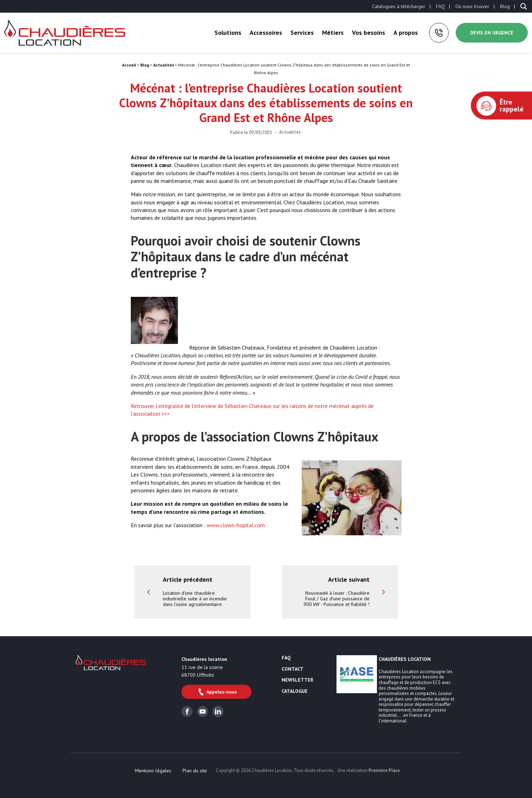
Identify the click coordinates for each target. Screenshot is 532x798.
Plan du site (195, 771)
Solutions (228, 33)
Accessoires (266, 33)
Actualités (164, 65)
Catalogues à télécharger (399, 6)
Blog (505, 6)
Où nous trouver (472, 6)
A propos (406, 33)
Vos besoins (368, 33)
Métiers (333, 33)
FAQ (440, 6)
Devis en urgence (492, 33)
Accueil (129, 65)
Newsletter (297, 680)
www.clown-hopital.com (236, 525)
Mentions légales (153, 771)
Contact (293, 669)
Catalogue (295, 691)
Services (302, 33)
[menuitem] (399, 6)
